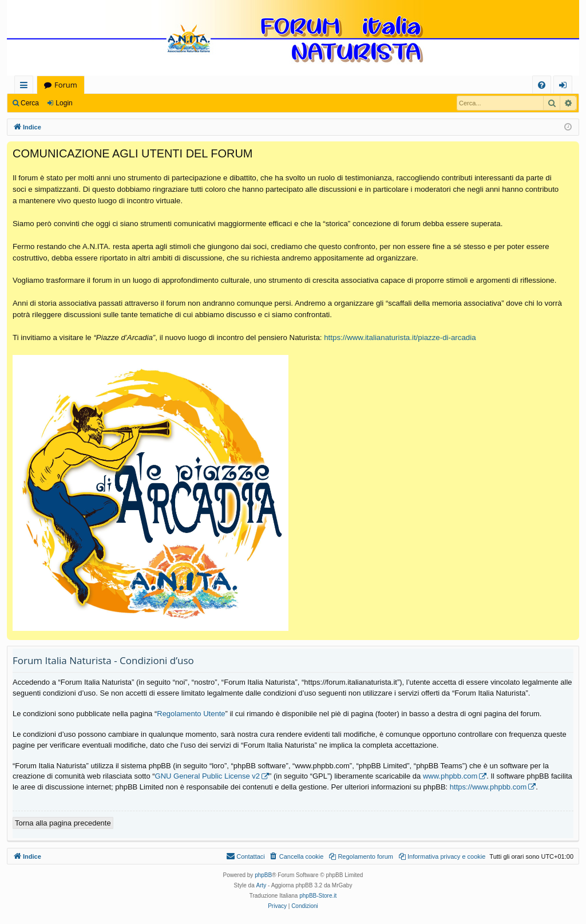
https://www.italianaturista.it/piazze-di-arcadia (400, 337)
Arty (262, 885)
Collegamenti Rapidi (26, 87)
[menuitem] (542, 85)
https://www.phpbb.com (488, 787)
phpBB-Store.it (318, 896)
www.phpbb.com (450, 776)
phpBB (263, 875)
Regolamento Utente (191, 714)
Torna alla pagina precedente (63, 823)
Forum (66, 85)
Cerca (30, 103)
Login (64, 103)
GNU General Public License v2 (208, 776)
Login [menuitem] (565, 87)
